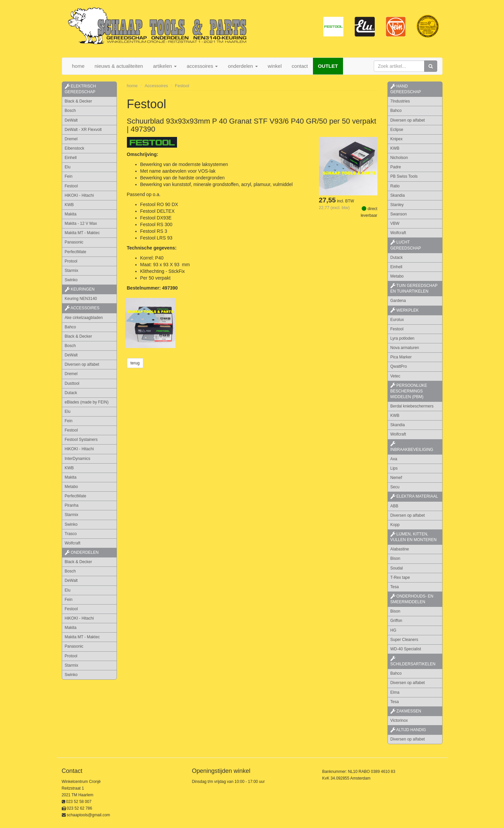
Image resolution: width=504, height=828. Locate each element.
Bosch (70, 111)
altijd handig (408, 730)
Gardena (398, 301)
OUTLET (328, 66)
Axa (394, 459)
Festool (71, 186)
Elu (68, 167)
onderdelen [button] (243, 66)
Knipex (397, 139)
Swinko (71, 280)
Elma (395, 692)
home (78, 66)
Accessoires (156, 86)
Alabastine (400, 549)
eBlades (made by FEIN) (87, 402)
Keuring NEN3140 (81, 299)
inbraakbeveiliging (412, 447)
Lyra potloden (402, 338)
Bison (395, 558)
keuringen (80, 289)
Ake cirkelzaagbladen (84, 318)
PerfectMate (76, 252)
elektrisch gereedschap (80, 89)
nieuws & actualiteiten (119, 66)
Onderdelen (82, 552)
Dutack (71, 393)
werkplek (405, 310)
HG (393, 630)
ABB (394, 506)
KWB (69, 205)
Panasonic (74, 242)
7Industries (400, 101)
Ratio (395, 186)
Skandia (398, 195)
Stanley (397, 205)
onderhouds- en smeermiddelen (412, 599)
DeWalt (71, 120)
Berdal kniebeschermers (412, 406)
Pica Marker (401, 357)
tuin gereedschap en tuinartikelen (414, 288)
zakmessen (406, 711)
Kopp (395, 525)
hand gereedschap (406, 89)
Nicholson (399, 158)
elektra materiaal (414, 496)
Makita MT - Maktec (82, 233)
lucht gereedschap (406, 245)
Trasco (71, 534)
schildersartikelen (413, 661)
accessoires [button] (202, 66)
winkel (275, 66)
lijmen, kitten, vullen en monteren (414, 537)
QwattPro (399, 366)
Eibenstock (75, 148)
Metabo (71, 487)
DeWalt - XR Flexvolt (83, 130)
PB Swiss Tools (404, 176)
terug (135, 363)
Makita (71, 214)
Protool (71, 261)
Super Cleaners (404, 640)
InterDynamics (78, 459)
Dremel (71, 139)
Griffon (396, 621)
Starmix (72, 271)
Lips (394, 468)
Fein (69, 176)
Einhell (71, 158)
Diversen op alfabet (82, 364)
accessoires (82, 308)
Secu (395, 487)
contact (300, 66)
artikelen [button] (165, 66)
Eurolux (397, 320)
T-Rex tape (400, 577)
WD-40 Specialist (406, 649)
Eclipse (397, 130)
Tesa (395, 587)
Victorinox (399, 720)
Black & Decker (78, 101)
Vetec (395, 376)
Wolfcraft (73, 543)
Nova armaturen (405, 348)
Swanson (399, 214)
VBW (395, 223)
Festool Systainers (81, 440)
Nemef (396, 478)
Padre (396, 167)
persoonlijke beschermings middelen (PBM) (409, 391)
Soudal (397, 568)
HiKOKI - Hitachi (79, 195)
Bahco (70, 327)
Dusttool (72, 383)
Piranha (72, 505)
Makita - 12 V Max (81, 223)
